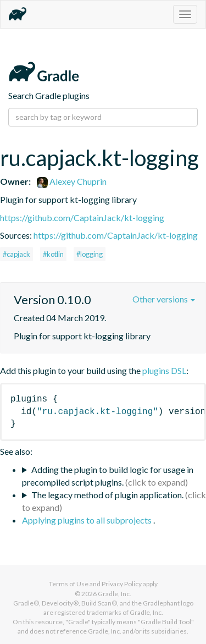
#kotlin (53, 254)
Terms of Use (69, 584)
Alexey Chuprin (72, 181)
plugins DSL (164, 370)
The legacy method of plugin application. (107, 495)
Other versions (164, 299)
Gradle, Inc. (115, 594)
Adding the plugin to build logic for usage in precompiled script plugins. (108, 476)
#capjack (16, 254)
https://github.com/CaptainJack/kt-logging (82, 218)
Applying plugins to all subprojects (88, 520)
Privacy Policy (122, 584)
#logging (90, 254)
